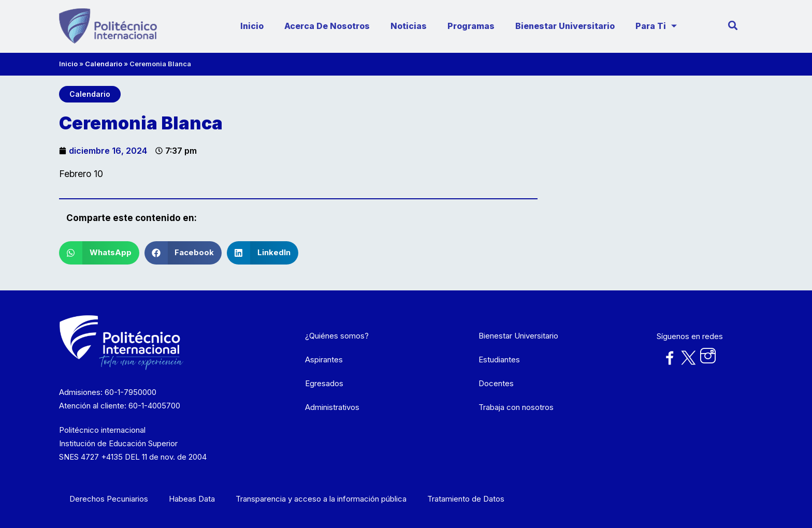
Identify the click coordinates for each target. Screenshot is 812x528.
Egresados (324, 383)
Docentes (496, 383)
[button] (99, 253)
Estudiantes (499, 360)
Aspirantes (324, 360)
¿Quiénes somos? (337, 336)
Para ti (657, 26)
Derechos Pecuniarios (109, 499)
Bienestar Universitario (565, 26)
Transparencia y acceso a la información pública (321, 499)
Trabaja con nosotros (516, 407)
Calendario (104, 64)
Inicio (252, 26)
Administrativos (332, 407)
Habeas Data (192, 499)
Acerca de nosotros (327, 26)
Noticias (409, 26)
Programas (471, 26)
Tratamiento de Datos (466, 499)
